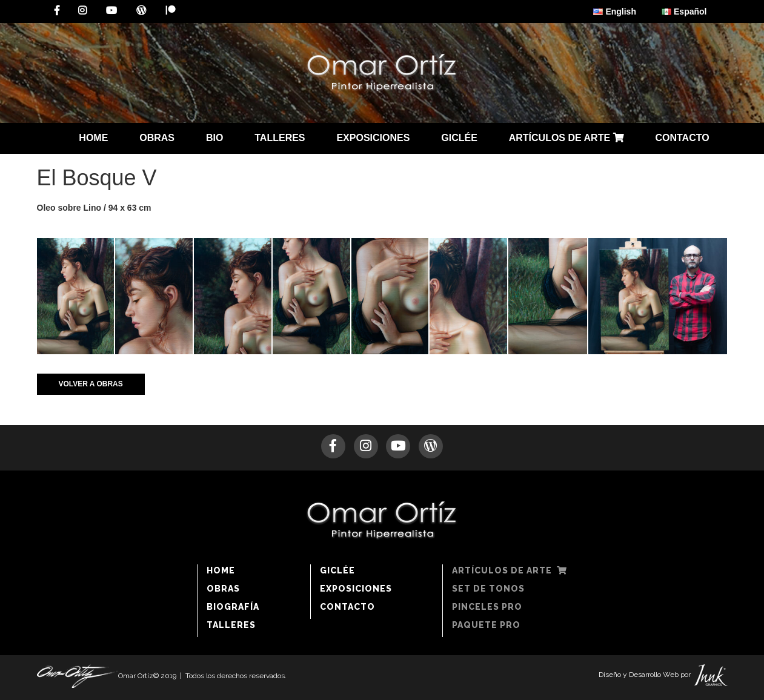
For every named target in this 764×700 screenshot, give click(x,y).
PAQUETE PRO (486, 625)
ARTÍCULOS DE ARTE (566, 138)
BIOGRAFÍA (233, 607)
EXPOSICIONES (373, 138)
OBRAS (157, 138)
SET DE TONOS (488, 589)
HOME (93, 138)
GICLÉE (459, 138)
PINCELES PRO (487, 607)
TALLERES (280, 138)
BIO (214, 138)
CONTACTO (682, 138)
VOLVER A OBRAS (91, 384)
